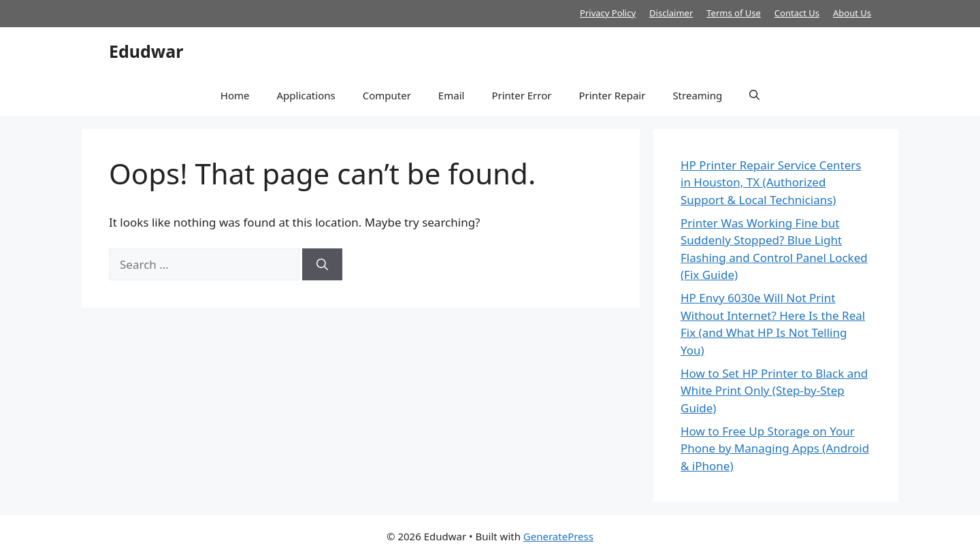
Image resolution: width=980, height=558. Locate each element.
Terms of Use (734, 13)
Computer (387, 95)
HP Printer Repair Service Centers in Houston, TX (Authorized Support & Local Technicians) (771, 182)
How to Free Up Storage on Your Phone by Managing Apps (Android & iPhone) (775, 448)
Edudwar (146, 51)
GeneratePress (558, 536)
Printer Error (521, 95)
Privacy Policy (608, 13)
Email (452, 95)
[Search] (322, 265)
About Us (852, 13)
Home (235, 95)
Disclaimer (671, 13)
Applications (306, 95)
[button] (754, 95)
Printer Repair (612, 95)
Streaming (697, 95)
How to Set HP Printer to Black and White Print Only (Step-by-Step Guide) (774, 391)
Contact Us (797, 13)
